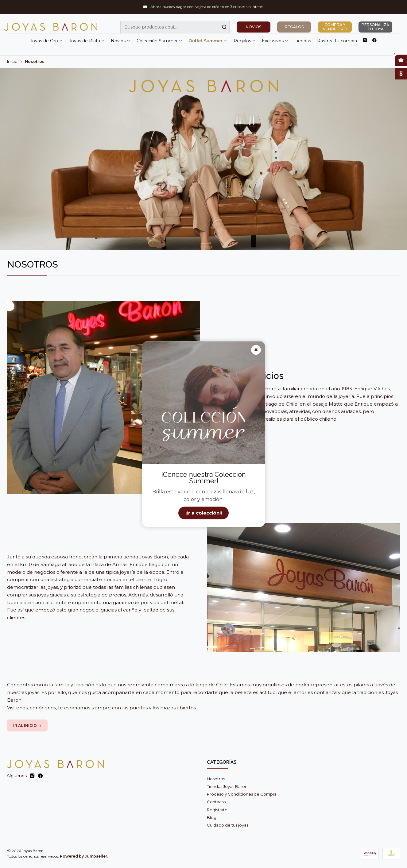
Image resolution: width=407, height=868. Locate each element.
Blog (212, 817)
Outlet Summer (208, 41)
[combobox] (175, 27)
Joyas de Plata (87, 41)
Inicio (12, 62)
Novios (121, 41)
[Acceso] (401, 74)
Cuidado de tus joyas (228, 825)
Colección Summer (160, 41)
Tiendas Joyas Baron (227, 786)
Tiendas (303, 41)
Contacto (216, 802)
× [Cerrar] (256, 350)
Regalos (245, 41)
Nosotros (216, 779)
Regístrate (217, 810)
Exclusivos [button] (275, 41)
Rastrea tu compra (337, 41)
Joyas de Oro (47, 41)
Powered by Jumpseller (83, 856)
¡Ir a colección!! (204, 513)
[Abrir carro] (401, 60)
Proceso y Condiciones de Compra (242, 794)
